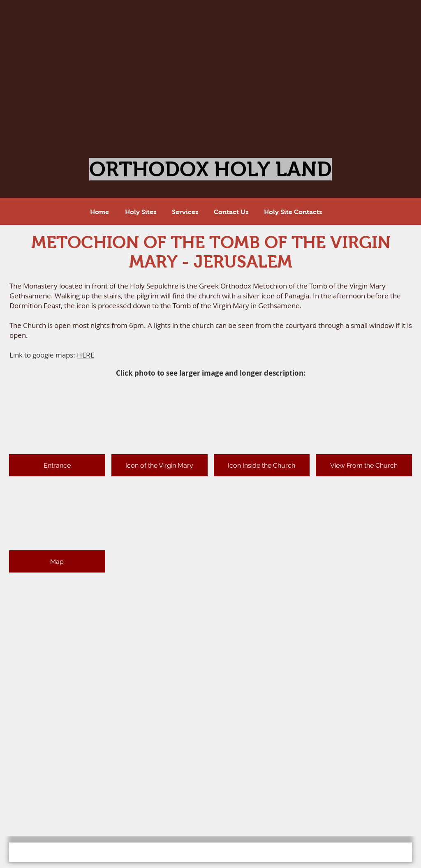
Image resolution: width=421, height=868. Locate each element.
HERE (86, 355)
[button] (57, 431)
